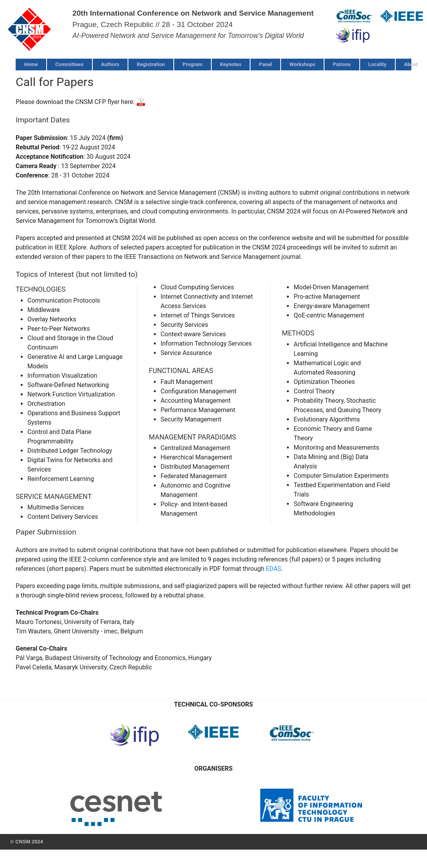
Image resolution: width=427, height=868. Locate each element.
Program (192, 64)
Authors (110, 64)
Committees (69, 64)
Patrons (342, 64)
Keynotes (231, 64)
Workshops (303, 64)
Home (31, 64)
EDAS (273, 569)
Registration (151, 64)
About (411, 64)
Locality (377, 64)
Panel (265, 64)
